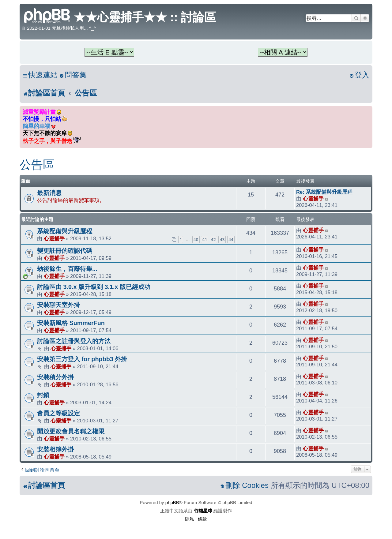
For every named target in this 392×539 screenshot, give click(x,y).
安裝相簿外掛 (55, 449)
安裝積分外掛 (55, 377)
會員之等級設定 (58, 413)
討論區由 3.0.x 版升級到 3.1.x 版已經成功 (94, 287)
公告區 (37, 165)
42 (213, 240)
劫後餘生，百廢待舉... (67, 269)
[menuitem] (73, 75)
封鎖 (43, 395)
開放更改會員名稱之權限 (71, 431)
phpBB (172, 502)
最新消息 (49, 193)
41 (205, 240)
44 (231, 240)
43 (222, 240)
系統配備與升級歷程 (65, 231)
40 (196, 240)
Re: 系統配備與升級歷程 (324, 192)
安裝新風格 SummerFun (71, 323)
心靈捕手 (313, 199)
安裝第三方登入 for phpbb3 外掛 (82, 359)
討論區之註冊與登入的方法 (74, 341)
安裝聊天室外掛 (58, 305)
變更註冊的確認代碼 (65, 251)
